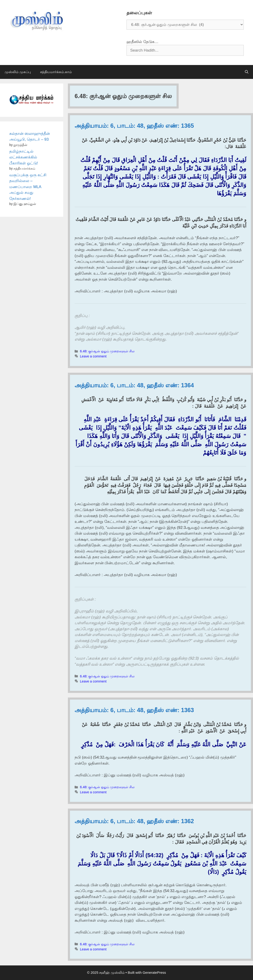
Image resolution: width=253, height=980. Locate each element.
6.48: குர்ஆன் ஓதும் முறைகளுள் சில (107, 351)
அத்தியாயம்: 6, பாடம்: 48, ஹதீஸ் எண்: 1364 (134, 385)
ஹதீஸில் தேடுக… (142, 42)
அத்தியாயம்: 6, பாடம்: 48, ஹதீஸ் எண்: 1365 (134, 126)
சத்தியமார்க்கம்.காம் (56, 72)
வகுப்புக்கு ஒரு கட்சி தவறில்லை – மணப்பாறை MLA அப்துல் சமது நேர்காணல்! (28, 187)
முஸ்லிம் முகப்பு (18, 72)
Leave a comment (93, 356)
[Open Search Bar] (247, 72)
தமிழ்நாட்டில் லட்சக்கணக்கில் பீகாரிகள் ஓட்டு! (24, 157)
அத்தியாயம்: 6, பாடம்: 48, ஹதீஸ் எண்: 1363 (134, 710)
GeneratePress (154, 972)
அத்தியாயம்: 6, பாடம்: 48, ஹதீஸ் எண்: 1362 (134, 821)
